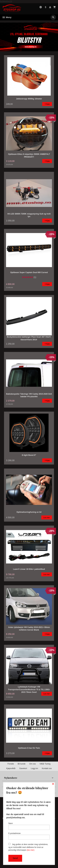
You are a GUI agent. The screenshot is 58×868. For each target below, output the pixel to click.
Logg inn (34, 768)
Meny (7, 17)
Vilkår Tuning (45, 764)
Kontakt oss (47, 768)
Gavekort (23, 768)
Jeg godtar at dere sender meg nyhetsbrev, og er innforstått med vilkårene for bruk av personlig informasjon (28, 847)
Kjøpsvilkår (11, 768)
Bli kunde (21, 764)
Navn (29, 826)
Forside (11, 764)
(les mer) (31, 850)
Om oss (32, 764)
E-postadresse (29, 836)
